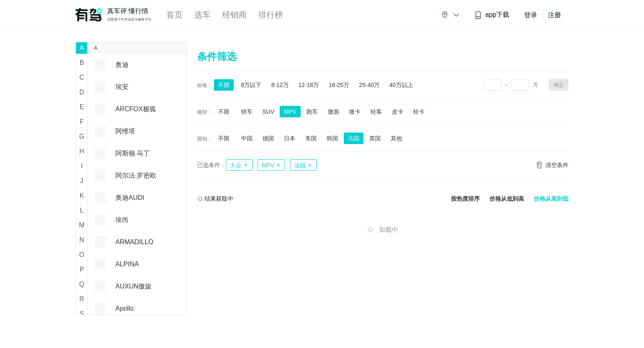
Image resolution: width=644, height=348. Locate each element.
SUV (268, 112)
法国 (354, 138)
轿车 (247, 112)
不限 (224, 85)
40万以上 (401, 85)
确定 (559, 85)
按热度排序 (465, 199)
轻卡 (419, 112)
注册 (554, 15)
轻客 (376, 112)
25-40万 (369, 85)
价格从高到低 (551, 199)
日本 (290, 138)
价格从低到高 (507, 199)
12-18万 (309, 85)
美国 (311, 138)
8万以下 (251, 85)
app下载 (492, 15)
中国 (247, 138)
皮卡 (398, 112)
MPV (290, 112)
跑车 (312, 112)
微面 (333, 112)
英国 (375, 138)
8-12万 (280, 85)
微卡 (355, 112)
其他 (396, 138)
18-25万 (339, 85)
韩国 (332, 138)
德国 (268, 138)
